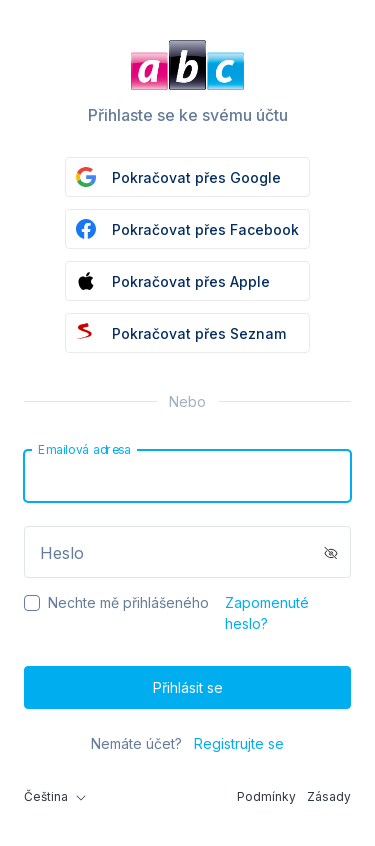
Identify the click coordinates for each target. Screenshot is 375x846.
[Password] (187, 552)
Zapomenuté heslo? (267, 613)
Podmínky (266, 796)
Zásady (329, 796)
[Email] (187, 476)
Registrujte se (239, 743)
